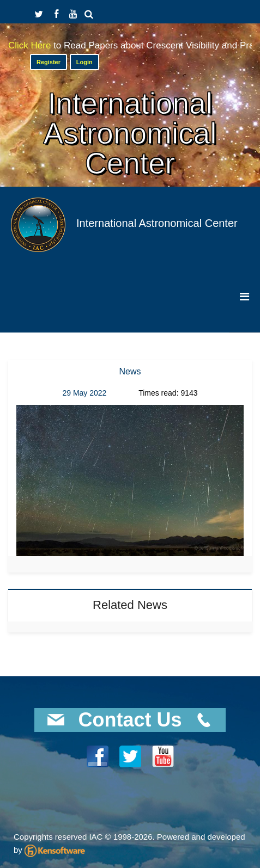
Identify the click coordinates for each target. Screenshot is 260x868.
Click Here (31, 45)
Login (84, 62)
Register (49, 62)
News (130, 371)
